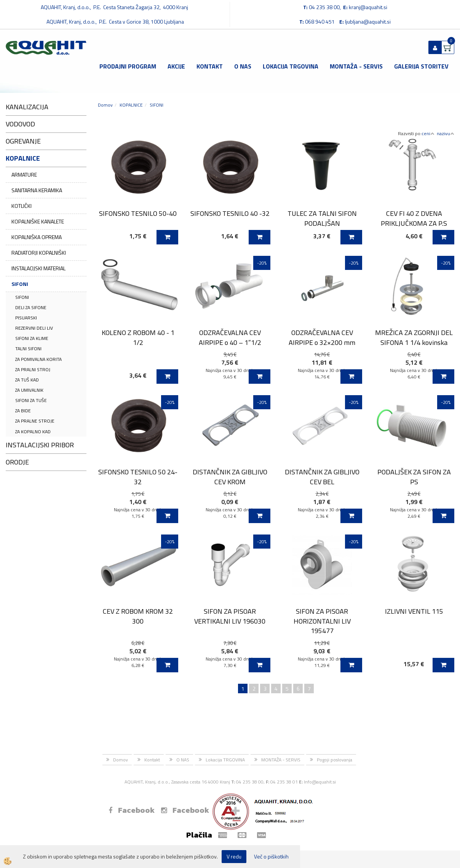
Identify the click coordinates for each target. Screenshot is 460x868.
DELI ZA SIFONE (31, 307)
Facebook (132, 810)
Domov (105, 105)
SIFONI (20, 284)
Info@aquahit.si (320, 782)
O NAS (243, 66)
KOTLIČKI (22, 206)
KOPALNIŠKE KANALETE (38, 221)
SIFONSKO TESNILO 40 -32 (230, 213)
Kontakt (210, 66)
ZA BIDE (23, 411)
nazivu (446, 133)
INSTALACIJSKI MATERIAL (38, 268)
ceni (428, 133)
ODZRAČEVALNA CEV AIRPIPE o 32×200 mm (322, 337)
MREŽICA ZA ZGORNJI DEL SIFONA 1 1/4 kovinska (414, 337)
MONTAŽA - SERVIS (356, 66)
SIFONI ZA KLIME (32, 338)
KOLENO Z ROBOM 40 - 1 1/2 (138, 337)
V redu (234, 856)
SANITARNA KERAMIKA (37, 190)
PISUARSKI (26, 318)
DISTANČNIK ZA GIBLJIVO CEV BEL (322, 477)
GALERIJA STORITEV (421, 66)
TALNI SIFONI (28, 349)
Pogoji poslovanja (335, 760)
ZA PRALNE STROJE (35, 421)
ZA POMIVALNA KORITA (38, 359)
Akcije (176, 66)
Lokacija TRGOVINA (291, 66)
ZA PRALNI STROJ (33, 369)
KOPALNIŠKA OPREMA (37, 237)
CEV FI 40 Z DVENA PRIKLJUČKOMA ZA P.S (414, 218)
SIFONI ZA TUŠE (31, 400)
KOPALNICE (131, 105)
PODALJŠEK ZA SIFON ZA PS (414, 477)
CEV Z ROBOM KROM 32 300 (138, 616)
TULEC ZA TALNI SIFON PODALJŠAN (322, 218)
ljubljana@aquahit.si (368, 22)
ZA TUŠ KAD (27, 380)
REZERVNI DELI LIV (34, 328)
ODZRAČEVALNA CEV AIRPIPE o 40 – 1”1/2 (230, 337)
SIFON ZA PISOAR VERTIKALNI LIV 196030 (230, 616)
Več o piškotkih (271, 857)
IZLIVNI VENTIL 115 (414, 611)
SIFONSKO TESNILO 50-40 (138, 213)
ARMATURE (24, 175)
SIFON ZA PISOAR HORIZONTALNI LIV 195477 (322, 621)
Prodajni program (128, 66)
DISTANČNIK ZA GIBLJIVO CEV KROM (230, 477)
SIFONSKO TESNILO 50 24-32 (138, 477)
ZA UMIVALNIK (29, 390)
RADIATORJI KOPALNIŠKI (39, 253)
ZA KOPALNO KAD (33, 432)
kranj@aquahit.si (368, 7)
